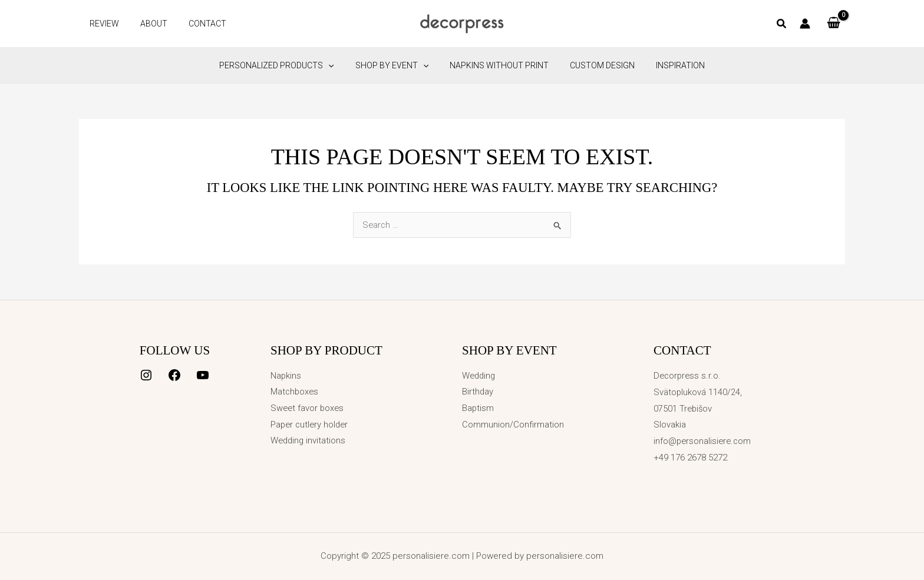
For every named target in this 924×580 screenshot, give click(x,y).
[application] (338, 65)
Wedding (480, 376)
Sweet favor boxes (308, 409)
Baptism (478, 409)
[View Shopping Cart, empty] (834, 24)
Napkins (286, 376)
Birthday (478, 392)
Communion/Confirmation (513, 425)
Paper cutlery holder (311, 425)
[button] (782, 25)
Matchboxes (295, 392)
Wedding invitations (309, 441)
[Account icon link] (805, 24)
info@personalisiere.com (704, 441)
